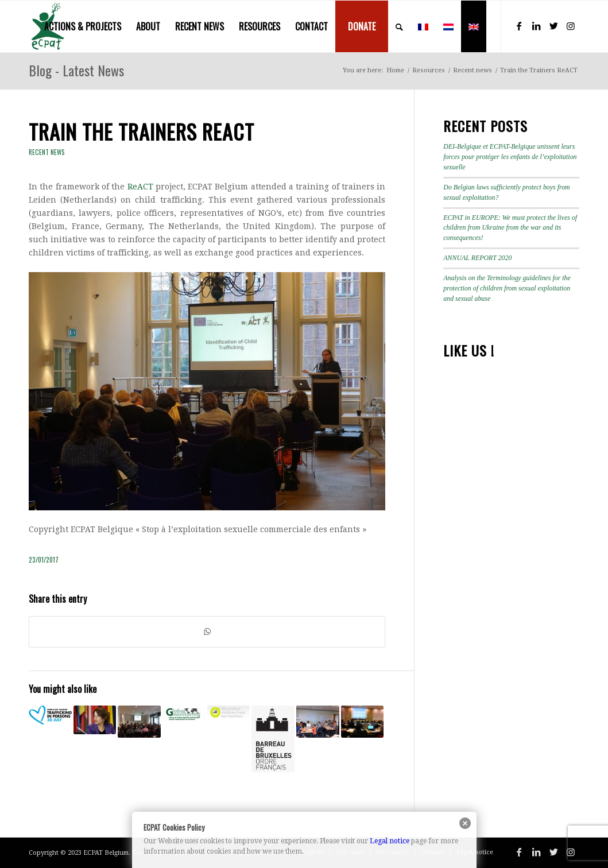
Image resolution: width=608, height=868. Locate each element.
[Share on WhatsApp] (207, 632)
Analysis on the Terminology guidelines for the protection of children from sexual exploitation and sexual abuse (507, 288)
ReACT (140, 187)
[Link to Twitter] (553, 26)
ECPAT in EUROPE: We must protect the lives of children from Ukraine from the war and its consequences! (510, 228)
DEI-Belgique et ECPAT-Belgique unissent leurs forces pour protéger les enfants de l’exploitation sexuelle (510, 157)
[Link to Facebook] (519, 26)
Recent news (47, 152)
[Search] (399, 26)
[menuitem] (83, 26)
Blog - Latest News (76, 70)
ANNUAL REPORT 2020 (477, 258)
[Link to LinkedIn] (536, 26)
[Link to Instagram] (571, 26)
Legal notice (390, 841)
